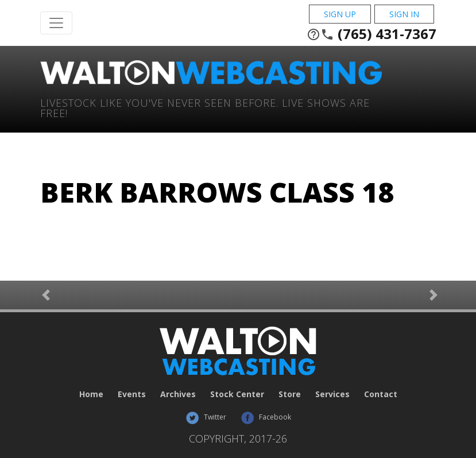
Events (132, 394)
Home (91, 394)
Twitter (206, 417)
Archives (178, 394)
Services (332, 394)
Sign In (404, 14)
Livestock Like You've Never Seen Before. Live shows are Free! (205, 107)
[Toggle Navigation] (56, 23)
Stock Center (237, 394)
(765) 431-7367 (371, 34)
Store (290, 394)
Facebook (266, 417)
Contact (381, 394)
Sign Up (340, 14)
